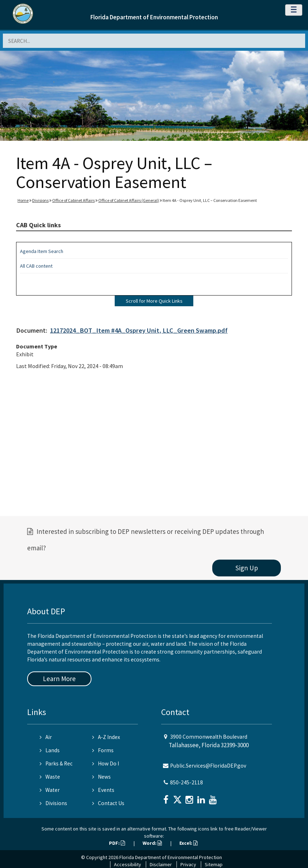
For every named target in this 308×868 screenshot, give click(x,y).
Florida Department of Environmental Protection (154, 17)
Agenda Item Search (42, 251)
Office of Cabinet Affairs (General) (129, 200)
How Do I (106, 763)
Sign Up (247, 568)
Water (50, 790)
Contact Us (108, 803)
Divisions (40, 200)
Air (46, 737)
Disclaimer (161, 864)
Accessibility (128, 864)
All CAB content (36, 266)
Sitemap (214, 864)
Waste (50, 777)
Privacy (188, 864)
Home (23, 200)
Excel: (188, 843)
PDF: (117, 843)
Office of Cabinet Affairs (73, 200)
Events (103, 790)
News (101, 777)
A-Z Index (106, 737)
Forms (103, 750)
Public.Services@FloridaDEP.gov (208, 766)
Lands (50, 750)
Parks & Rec (56, 763)
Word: (152, 843)
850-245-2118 (187, 782)
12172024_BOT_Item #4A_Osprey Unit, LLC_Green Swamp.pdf (139, 330)
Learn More (59, 679)
